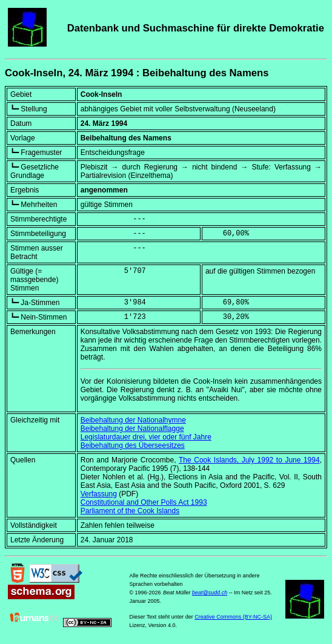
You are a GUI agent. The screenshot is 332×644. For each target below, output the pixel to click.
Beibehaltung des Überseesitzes (133, 445)
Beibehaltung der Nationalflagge (132, 429)
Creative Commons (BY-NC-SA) (233, 617)
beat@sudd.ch (210, 593)
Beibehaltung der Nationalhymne (133, 420)
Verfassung (99, 494)
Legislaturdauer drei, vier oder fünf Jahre (146, 437)
